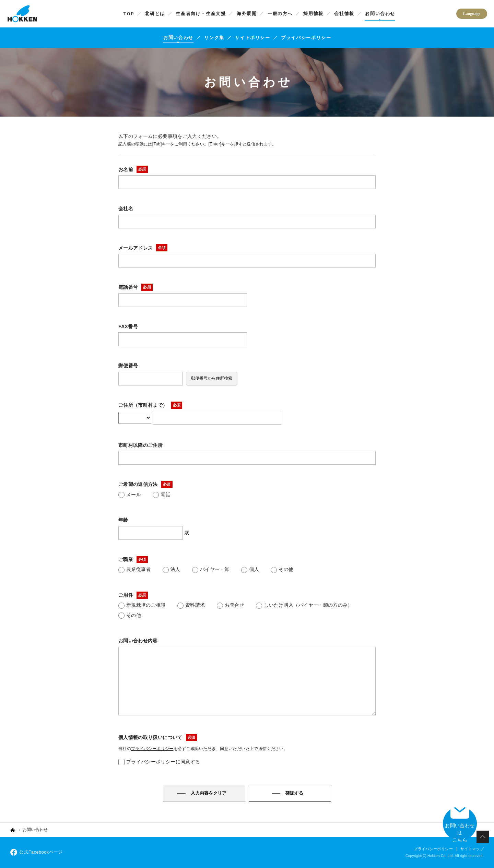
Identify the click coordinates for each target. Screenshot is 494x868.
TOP (129, 14)
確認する (294, 793)
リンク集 (214, 38)
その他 (282, 570)
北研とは (155, 14)
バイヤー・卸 (211, 570)
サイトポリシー (252, 38)
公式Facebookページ (37, 852)
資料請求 (191, 605)
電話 (162, 495)
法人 (172, 570)
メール (130, 495)
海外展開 (247, 14)
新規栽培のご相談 (142, 605)
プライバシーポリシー (306, 38)
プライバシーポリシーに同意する (159, 762)
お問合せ (231, 605)
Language (472, 14)
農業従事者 (135, 570)
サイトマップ (472, 849)
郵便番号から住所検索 (212, 378)
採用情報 (313, 14)
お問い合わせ (380, 14)
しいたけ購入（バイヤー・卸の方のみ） (304, 605)
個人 (250, 570)
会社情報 (344, 14)
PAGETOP (483, 837)
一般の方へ (280, 14)
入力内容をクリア (209, 793)
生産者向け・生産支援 (201, 14)
